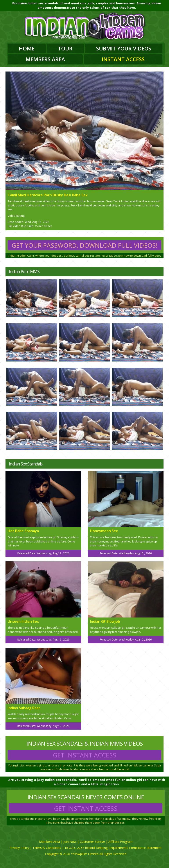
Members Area (45, 59)
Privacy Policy (19, 848)
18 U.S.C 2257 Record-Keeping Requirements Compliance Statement (113, 848)
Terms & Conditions (47, 848)
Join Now (70, 842)
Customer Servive (92, 842)
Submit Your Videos (124, 48)
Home (27, 48)
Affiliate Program (120, 842)
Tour (65, 48)
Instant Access (123, 59)
